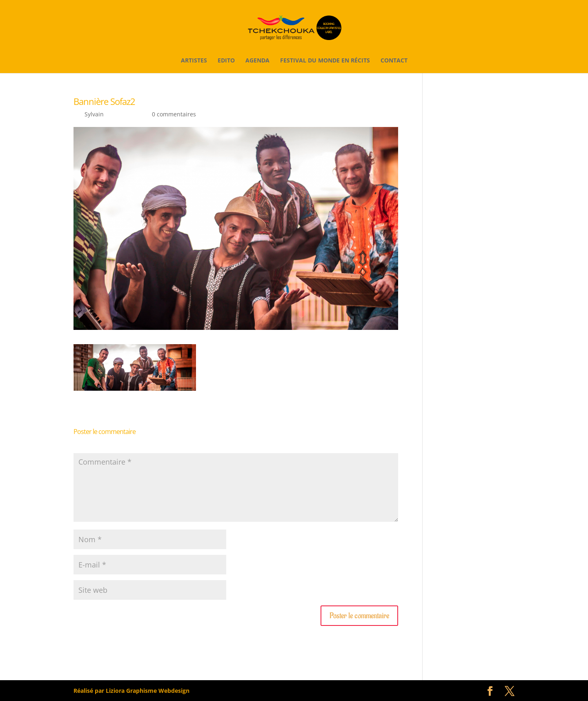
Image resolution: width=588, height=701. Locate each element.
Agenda (257, 61)
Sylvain (94, 114)
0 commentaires (174, 114)
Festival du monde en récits (325, 61)
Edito (226, 61)
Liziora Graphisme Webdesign (148, 691)
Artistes (194, 61)
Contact (394, 61)
